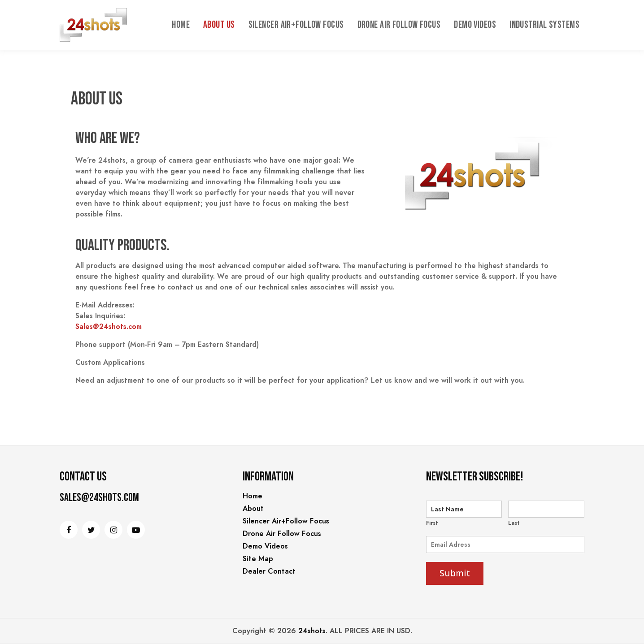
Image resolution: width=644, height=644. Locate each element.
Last (514, 523)
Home (181, 25)
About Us (219, 25)
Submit (455, 573)
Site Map (258, 559)
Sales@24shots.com (109, 326)
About (253, 508)
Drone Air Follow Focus (399, 25)
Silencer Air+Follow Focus (296, 25)
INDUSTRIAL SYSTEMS (544, 25)
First (432, 523)
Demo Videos (475, 25)
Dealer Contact (269, 571)
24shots (312, 631)
